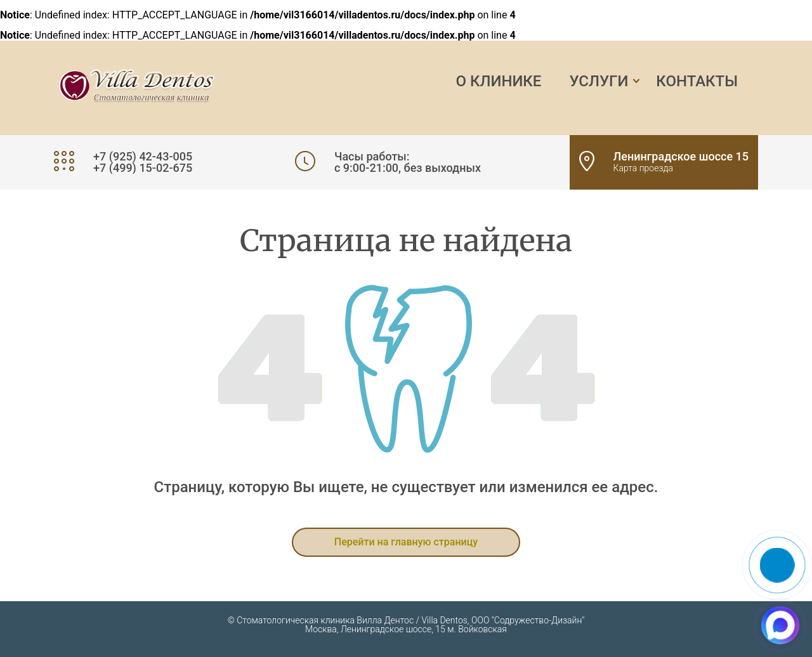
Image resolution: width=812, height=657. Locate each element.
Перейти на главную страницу (406, 542)
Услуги (599, 81)
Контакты (697, 81)
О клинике (499, 81)
